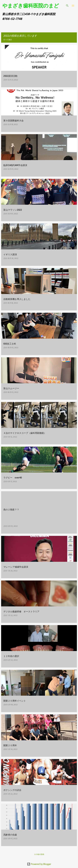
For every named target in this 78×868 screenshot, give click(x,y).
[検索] (67, 6)
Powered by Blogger (39, 864)
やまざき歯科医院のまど (31, 5)
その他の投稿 (39, 854)
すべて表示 (8, 40)
